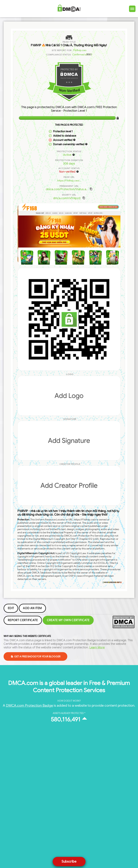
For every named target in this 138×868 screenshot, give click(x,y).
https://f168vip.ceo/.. (69, 181)
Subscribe (69, 862)
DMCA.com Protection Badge (29, 705)
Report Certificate (23, 620)
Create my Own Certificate (68, 620)
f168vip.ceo (80, 50)
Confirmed (82, 54)
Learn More (97, 648)
